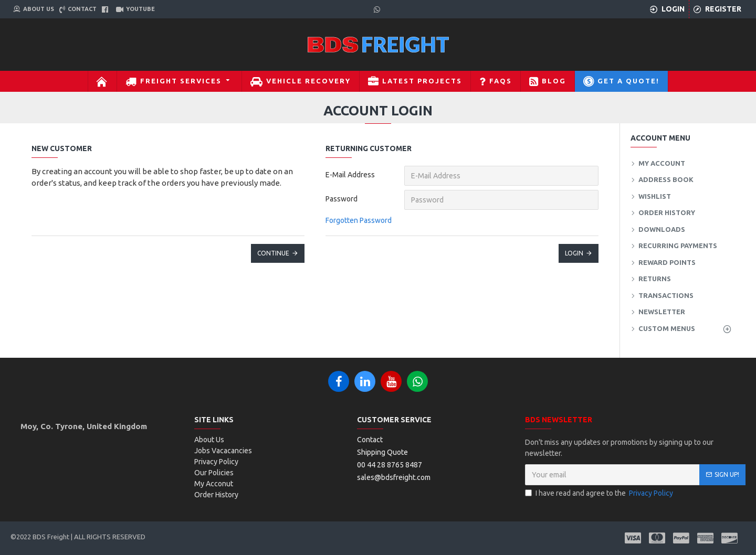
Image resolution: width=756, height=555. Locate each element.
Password (342, 199)
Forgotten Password (359, 220)
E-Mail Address (350, 175)
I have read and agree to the (600, 493)
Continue (273, 253)
